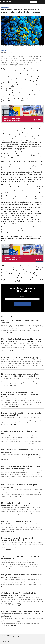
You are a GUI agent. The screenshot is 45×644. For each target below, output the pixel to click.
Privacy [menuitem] (38, 638)
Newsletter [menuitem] (42, 637)
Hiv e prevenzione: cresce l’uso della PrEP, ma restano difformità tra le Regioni (21, 467)
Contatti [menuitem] (42, 636)
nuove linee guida (33, 454)
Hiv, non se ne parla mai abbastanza (16, 522)
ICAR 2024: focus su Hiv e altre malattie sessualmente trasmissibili (18, 539)
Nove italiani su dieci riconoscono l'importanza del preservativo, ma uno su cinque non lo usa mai (22, 340)
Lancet (16, 77)
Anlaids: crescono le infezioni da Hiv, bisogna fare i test (22, 432)
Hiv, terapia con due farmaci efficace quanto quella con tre (20, 486)
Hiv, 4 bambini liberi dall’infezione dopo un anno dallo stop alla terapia (22, 576)
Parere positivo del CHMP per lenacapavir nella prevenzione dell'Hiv (21, 414)
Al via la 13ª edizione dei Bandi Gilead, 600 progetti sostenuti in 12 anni (19, 594)
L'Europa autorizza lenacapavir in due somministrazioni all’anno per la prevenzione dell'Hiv (20, 394)
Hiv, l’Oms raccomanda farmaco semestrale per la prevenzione (22, 451)
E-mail (22, 297)
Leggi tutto (8, 332)
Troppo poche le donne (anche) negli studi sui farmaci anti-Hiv (21, 557)
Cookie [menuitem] (38, 637)
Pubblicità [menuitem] (42, 638)
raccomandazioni (16, 161)
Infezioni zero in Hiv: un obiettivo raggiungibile (21, 357)
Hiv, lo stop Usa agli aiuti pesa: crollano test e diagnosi (20, 322)
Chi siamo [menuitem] (39, 636)
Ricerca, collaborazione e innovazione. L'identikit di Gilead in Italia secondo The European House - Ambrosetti (22, 614)
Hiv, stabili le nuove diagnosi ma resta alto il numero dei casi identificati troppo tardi (20, 375)
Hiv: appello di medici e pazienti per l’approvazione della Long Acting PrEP (17, 504)
